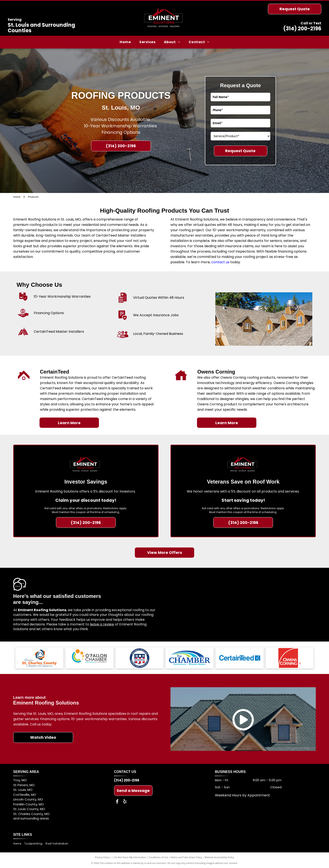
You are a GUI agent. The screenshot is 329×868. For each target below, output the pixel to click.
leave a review (102, 624)
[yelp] (125, 802)
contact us (220, 262)
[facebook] (117, 802)
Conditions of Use (158, 857)
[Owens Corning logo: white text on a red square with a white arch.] (290, 658)
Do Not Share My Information (130, 857)
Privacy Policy (102, 857)
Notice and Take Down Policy (187, 857)
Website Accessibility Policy (219, 857)
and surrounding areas (31, 818)
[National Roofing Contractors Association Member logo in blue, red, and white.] (140, 658)
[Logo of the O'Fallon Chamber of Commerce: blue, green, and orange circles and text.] (89, 658)
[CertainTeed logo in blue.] (239, 658)
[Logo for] (189, 658)
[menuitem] (125, 42)
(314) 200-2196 (302, 29)
